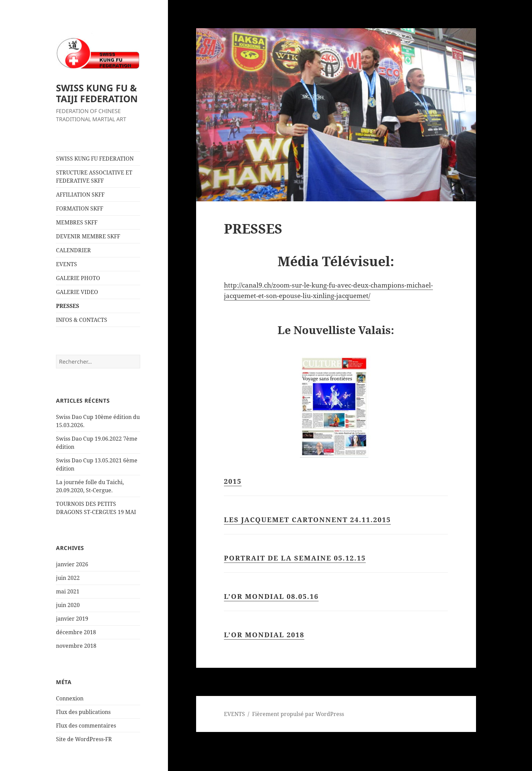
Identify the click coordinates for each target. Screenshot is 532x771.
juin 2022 (68, 578)
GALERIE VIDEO (77, 292)
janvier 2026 (72, 564)
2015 (233, 481)
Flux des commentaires (86, 726)
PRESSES (68, 306)
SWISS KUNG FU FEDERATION (95, 159)
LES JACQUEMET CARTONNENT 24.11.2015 (307, 520)
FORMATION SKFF (80, 208)
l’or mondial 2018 (264, 635)
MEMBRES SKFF (77, 222)
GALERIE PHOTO (78, 278)
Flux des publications (83, 712)
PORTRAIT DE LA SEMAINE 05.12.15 (295, 558)
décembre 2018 (76, 632)
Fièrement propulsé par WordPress (298, 714)
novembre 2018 (76, 646)
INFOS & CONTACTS (82, 320)
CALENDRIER (73, 250)
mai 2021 (68, 591)
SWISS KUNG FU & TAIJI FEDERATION (97, 93)
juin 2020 (68, 605)
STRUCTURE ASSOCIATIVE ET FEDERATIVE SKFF (94, 177)
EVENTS (66, 264)
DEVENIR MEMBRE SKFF (88, 236)
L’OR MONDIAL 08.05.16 (271, 596)
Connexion (70, 698)
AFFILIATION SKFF (80, 195)
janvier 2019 (72, 619)
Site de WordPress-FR (84, 739)
